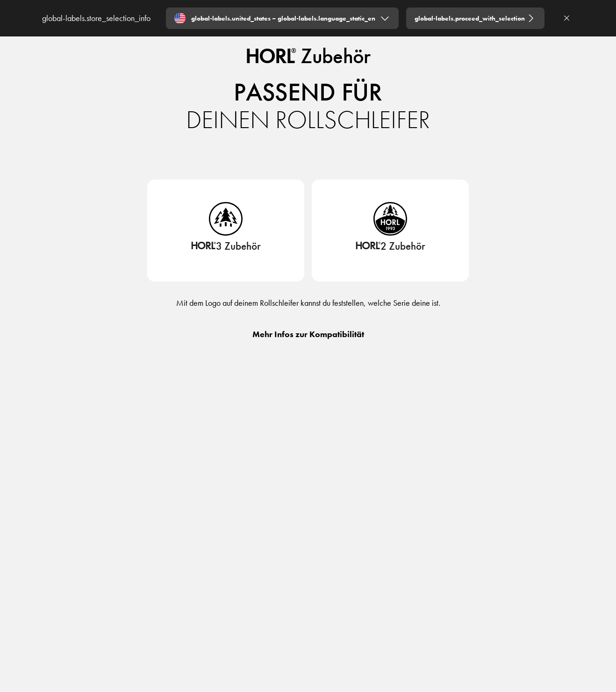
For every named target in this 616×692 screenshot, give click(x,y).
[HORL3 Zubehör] (226, 249)
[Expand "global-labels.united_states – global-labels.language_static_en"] (282, 18)
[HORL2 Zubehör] (390, 249)
